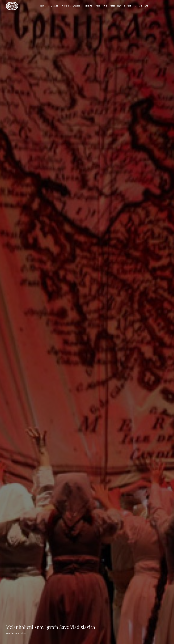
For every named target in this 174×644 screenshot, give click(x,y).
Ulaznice (54, 6)
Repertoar (43, 6)
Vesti (98, 6)
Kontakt (127, 6)
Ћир (140, 6)
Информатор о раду (112, 6)
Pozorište (88, 6)
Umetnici (77, 6)
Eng (146, 6)
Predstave (65, 6)
